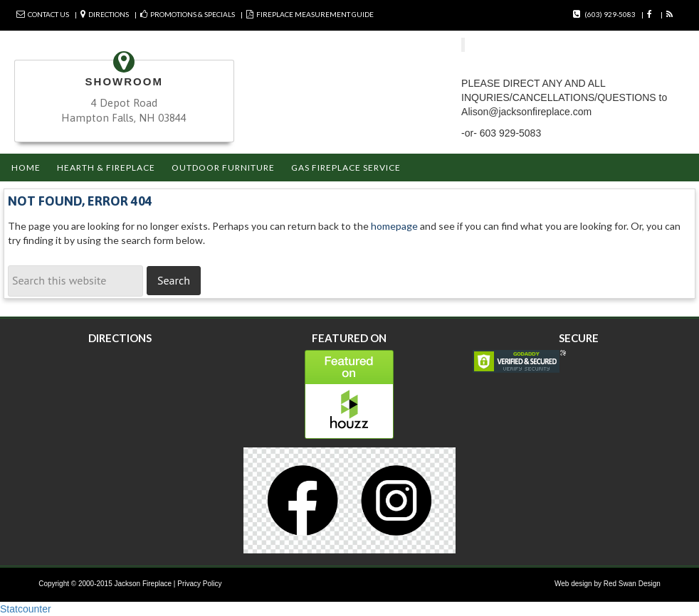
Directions (109, 14)
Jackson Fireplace (143, 584)
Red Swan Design (632, 584)
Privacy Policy (199, 584)
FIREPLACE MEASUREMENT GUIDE (315, 14)
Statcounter (26, 609)
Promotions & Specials (193, 14)
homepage (394, 226)
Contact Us (48, 14)
